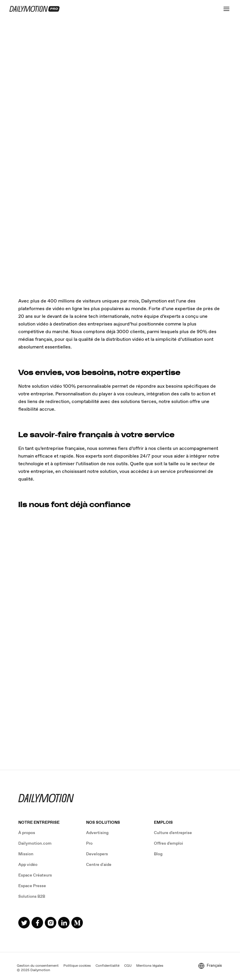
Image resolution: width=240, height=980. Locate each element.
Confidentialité (107, 966)
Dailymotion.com (35, 843)
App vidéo (28, 865)
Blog (158, 854)
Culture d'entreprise (173, 833)
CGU (128, 966)
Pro (89, 843)
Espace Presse (32, 886)
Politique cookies (77, 966)
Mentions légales (150, 966)
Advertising (97, 833)
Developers (97, 854)
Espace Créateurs (35, 875)
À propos (27, 833)
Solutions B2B (32, 897)
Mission (26, 854)
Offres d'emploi (169, 843)
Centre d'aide (99, 865)
